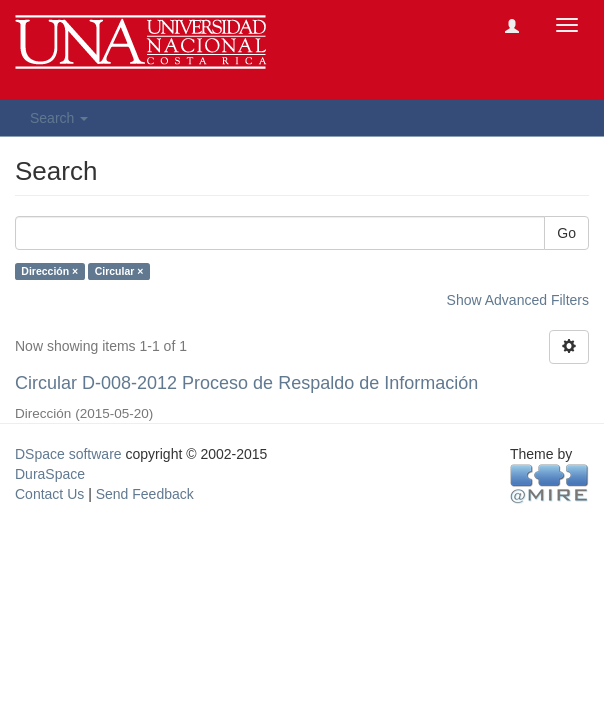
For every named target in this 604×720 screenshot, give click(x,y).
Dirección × (49, 271)
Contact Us (49, 494)
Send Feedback (145, 494)
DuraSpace (50, 474)
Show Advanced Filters (518, 300)
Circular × (119, 271)
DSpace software (68, 454)
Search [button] (59, 118)
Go (566, 233)
